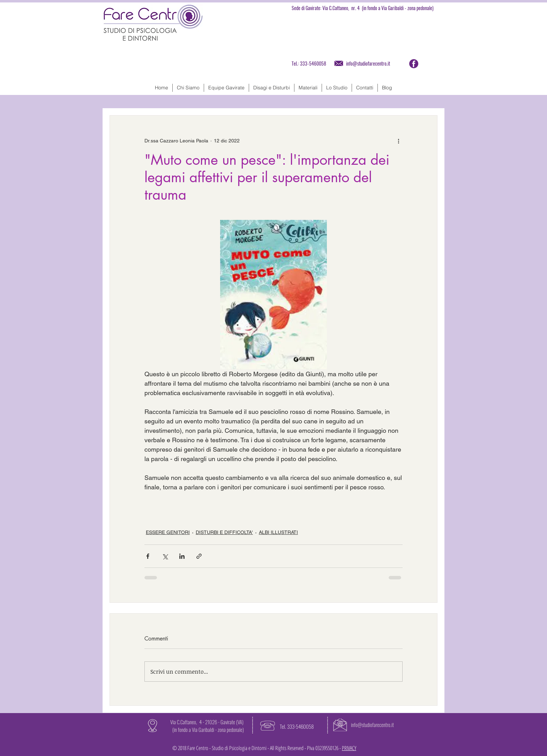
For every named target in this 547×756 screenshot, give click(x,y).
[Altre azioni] (398, 141)
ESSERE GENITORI (168, 532)
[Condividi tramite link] (199, 556)
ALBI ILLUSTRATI (278, 532)
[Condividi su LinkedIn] (182, 556)
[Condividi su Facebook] (148, 556)
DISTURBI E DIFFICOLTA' (224, 532)
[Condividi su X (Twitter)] (165, 556)
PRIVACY (349, 748)
